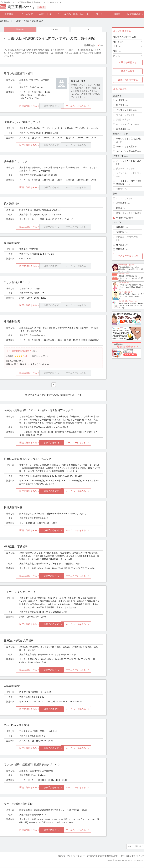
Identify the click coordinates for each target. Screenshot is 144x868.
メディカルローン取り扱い (129, 173)
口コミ (99, 14)
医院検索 (9, 14)
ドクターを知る (63, 14)
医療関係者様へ (135, 14)
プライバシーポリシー (71, 856)
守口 (117, 51)
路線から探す (128, 71)
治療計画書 (121, 120)
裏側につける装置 (124, 146)
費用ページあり (123, 168)
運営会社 (56, 856)
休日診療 (120, 245)
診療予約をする (53, 444)
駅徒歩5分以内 (123, 218)
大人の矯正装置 (124, 274)
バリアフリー (122, 198)
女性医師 (120, 232)
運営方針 (98, 856)
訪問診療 (120, 249)
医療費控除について (125, 283)
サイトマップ (138, 856)
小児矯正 (120, 100)
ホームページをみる (86, 106)
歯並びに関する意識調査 (127, 265)
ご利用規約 (87, 856)
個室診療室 (121, 203)
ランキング (27, 14)
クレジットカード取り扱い (129, 161)
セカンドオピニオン (125, 124)
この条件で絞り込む (128, 256)
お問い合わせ (125, 856)
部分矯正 (120, 105)
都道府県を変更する (128, 80)
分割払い (120, 189)
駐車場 (119, 208)
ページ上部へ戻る (136, 847)
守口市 (118, 42)
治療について (45, 14)
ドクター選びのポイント (127, 292)
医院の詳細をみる (20, 106)
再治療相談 (121, 129)
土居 (117, 46)
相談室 (117, 14)
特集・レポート (81, 14)
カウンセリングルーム (127, 213)
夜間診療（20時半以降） (128, 237)
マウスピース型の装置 (127, 151)
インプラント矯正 (124, 110)
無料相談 (120, 227)
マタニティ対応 (123, 115)
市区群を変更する (128, 62)
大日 (117, 56)
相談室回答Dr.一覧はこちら (128, 301)
